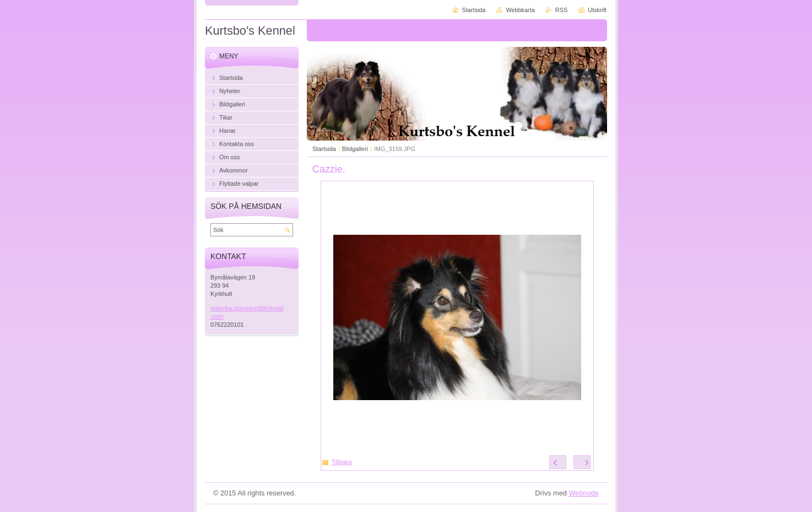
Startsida (324, 149)
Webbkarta (520, 10)
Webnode (584, 493)
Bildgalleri (355, 149)
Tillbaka (342, 462)
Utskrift (597, 10)
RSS (561, 10)
